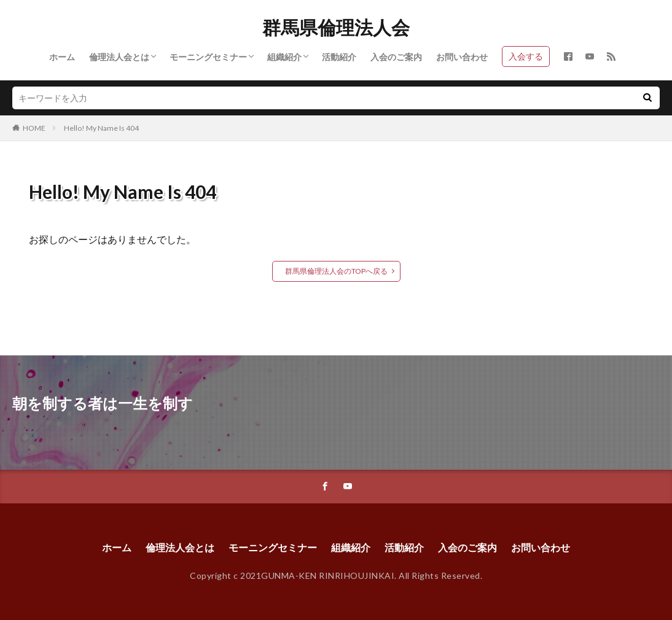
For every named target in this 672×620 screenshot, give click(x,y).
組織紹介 (284, 57)
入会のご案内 (396, 57)
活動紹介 (339, 57)
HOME (34, 128)
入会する (526, 56)
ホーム (62, 57)
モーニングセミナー (208, 57)
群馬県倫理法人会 (336, 28)
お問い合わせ (462, 57)
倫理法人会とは (119, 57)
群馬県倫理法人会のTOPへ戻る (336, 271)
